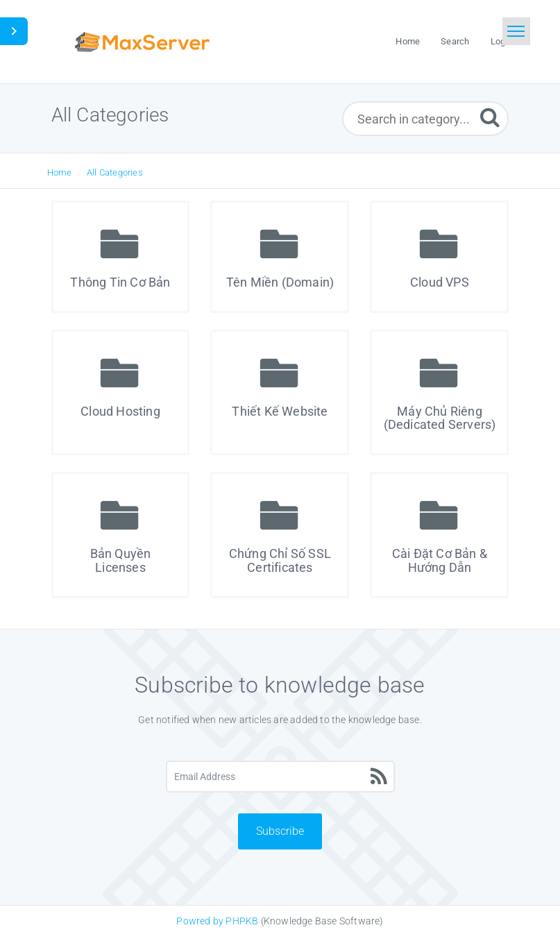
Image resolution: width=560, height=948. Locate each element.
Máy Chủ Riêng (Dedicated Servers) (440, 418)
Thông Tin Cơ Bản (120, 282)
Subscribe (280, 831)
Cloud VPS (440, 282)
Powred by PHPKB (217, 921)
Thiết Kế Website (280, 411)
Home (60, 172)
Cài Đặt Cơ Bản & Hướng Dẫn (440, 560)
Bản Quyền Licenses (121, 560)
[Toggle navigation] (516, 31)
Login (502, 41)
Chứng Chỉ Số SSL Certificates (280, 560)
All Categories (115, 172)
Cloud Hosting (120, 411)
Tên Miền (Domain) (280, 282)
